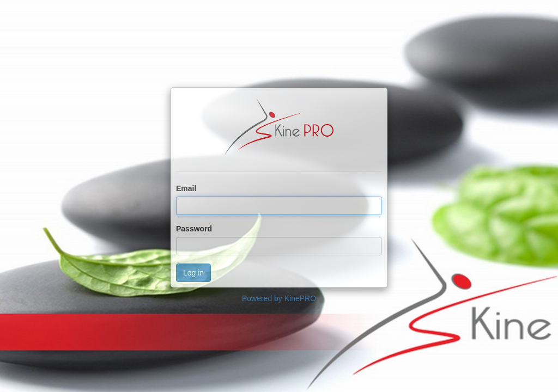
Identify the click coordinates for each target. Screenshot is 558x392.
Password (194, 229)
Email (186, 188)
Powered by (279, 298)
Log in (193, 273)
